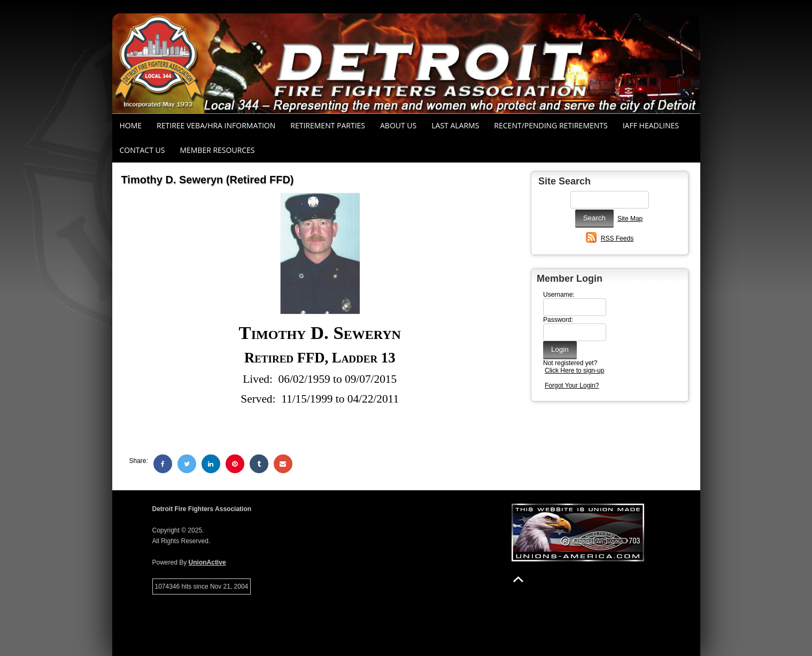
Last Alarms (455, 125)
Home (131, 125)
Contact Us (142, 150)
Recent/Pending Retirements (551, 125)
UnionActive (207, 562)
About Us (398, 125)
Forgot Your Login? (572, 385)
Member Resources (217, 150)
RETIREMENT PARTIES (328, 125)
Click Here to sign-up (574, 371)
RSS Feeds (617, 238)
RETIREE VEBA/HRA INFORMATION (216, 125)
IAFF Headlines (651, 125)
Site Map (630, 219)
